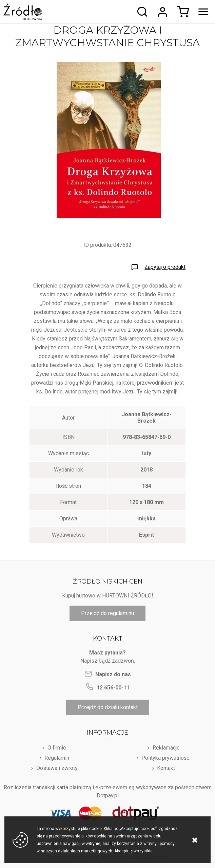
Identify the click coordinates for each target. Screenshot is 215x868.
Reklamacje (166, 748)
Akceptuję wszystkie (133, 851)
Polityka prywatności (166, 758)
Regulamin (57, 758)
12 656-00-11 (113, 688)
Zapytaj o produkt (165, 267)
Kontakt (166, 768)
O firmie (57, 748)
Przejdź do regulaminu (107, 613)
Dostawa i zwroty (57, 768)
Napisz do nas (113, 674)
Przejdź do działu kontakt (108, 707)
